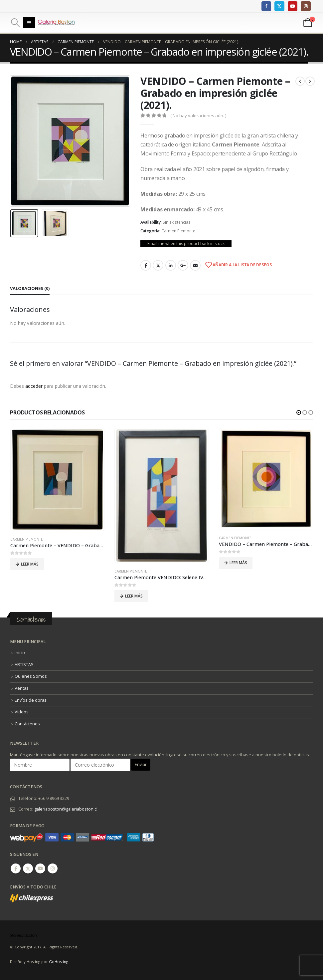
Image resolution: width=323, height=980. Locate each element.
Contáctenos (27, 724)
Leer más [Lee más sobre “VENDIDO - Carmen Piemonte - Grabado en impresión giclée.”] (238, 563)
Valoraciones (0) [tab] (30, 288)
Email (195, 265)
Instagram (53, 868)
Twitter (158, 265)
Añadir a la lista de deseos (242, 265)
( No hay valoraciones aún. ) (198, 116)
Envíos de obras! (31, 700)
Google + (183, 265)
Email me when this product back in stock (186, 244)
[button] (299, 412)
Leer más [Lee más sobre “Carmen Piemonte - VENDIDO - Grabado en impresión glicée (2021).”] (30, 564)
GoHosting (59, 962)
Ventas (22, 688)
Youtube (40, 868)
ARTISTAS (24, 664)
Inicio (20, 652)
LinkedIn (171, 265)
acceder (34, 386)
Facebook (146, 265)
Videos (22, 712)
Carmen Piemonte (178, 231)
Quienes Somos (31, 676)
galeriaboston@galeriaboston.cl (66, 809)
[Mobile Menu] (29, 23)
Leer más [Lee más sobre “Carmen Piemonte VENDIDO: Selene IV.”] (134, 596)
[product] (57, 479)
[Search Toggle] (15, 23)
